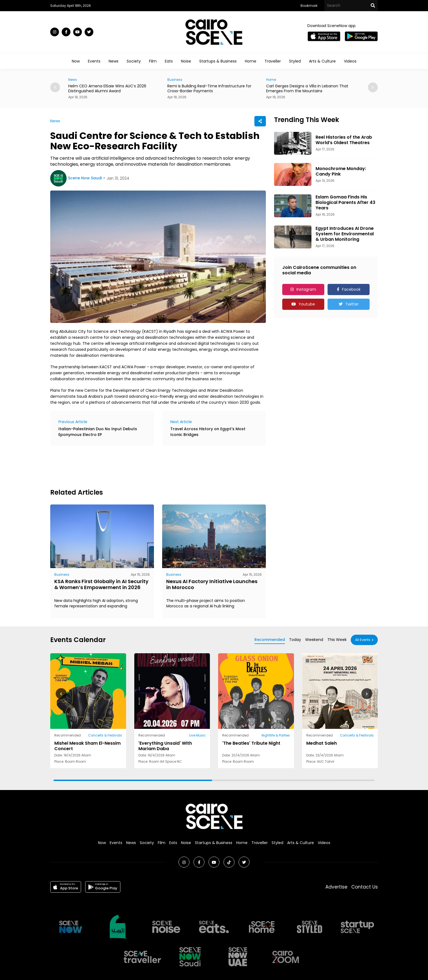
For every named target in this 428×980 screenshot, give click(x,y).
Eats (169, 61)
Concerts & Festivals (105, 735)
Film (153, 61)
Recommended (270, 640)
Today (295, 640)
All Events (363, 640)
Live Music (197, 735)
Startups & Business (218, 61)
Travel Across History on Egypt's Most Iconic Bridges (208, 432)
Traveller (273, 61)
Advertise (336, 887)
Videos (350, 61)
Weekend (314, 640)
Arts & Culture (322, 61)
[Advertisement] (150, 466)
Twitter (352, 304)
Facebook (351, 289)
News (114, 61)
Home (251, 61)
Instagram (306, 289)
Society (134, 61)
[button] (373, 87)
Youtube (307, 304)
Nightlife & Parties (276, 735)
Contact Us (365, 887)
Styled (295, 61)
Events (94, 61)
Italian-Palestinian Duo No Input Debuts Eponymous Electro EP (98, 432)
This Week (337, 640)
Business (175, 80)
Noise (186, 61)
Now (76, 61)
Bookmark (309, 6)
